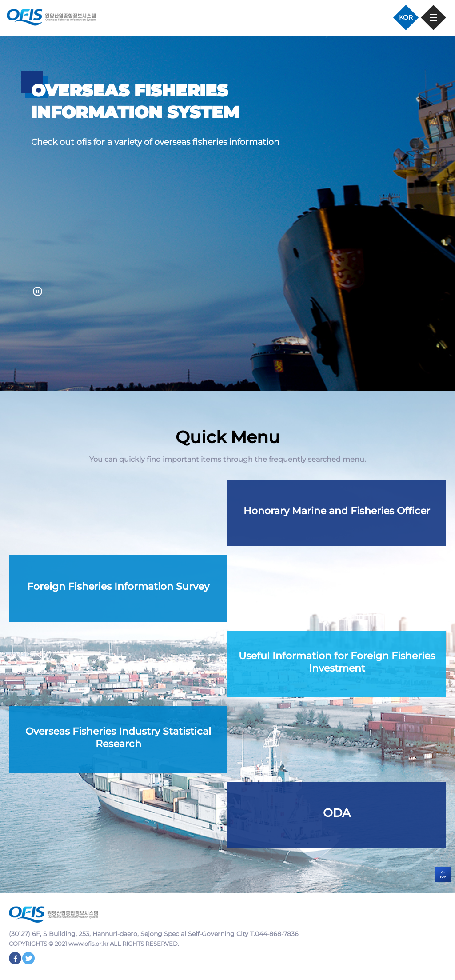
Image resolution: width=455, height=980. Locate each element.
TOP (443, 874)
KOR (406, 17)
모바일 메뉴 (433, 18)
